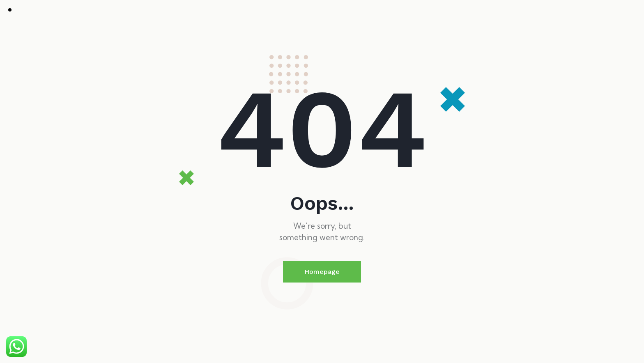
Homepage (322, 272)
